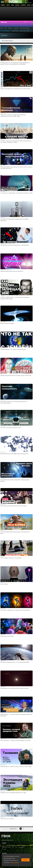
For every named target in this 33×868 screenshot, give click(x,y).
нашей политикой (15, 862)
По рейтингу (15, 31)
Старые (16, 28)
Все (2, 28)
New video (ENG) (25, 31)
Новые (10, 28)
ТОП (5, 28)
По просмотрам (24, 28)
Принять (25, 860)
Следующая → (14, 829)
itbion (6, 836)
